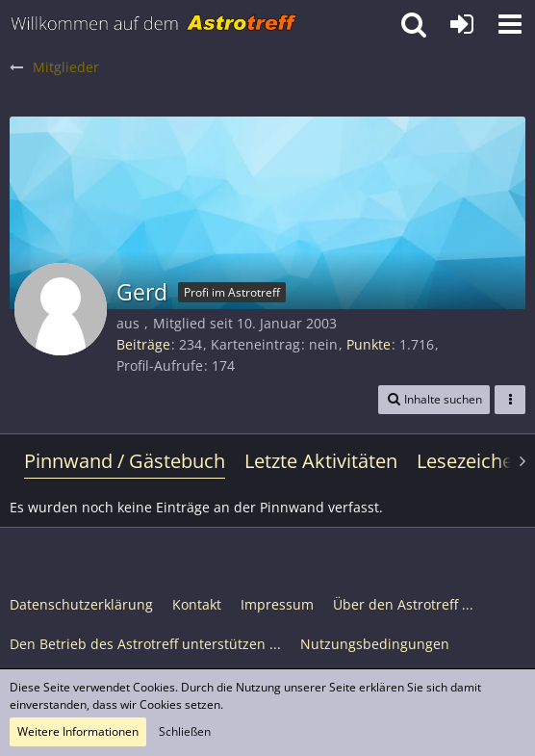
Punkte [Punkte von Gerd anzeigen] (369, 344)
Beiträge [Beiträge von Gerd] (143, 344)
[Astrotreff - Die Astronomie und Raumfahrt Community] (154, 24)
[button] (510, 24)
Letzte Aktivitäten (321, 461)
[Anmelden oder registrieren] (462, 24)
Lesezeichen (471, 461)
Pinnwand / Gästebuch (125, 461)
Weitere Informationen (78, 731)
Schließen (185, 731)
